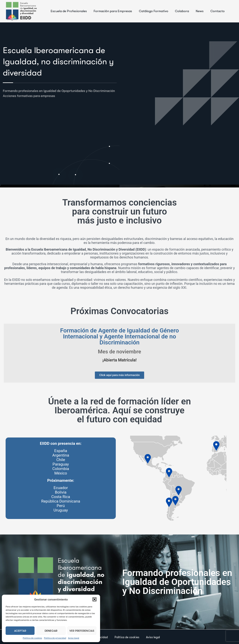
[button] (94, 599)
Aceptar (20, 631)
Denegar (51, 631)
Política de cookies (32, 638)
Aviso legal (74, 638)
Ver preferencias (82, 631)
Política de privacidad (55, 638)
